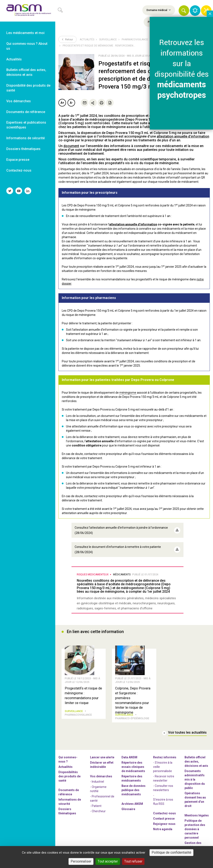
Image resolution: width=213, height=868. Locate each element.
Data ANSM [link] (129, 757)
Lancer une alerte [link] (102, 757)
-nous (164, 824)
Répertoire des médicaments (132, 778)
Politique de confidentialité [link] (171, 852)
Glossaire (128, 809)
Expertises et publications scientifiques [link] (26, 125)
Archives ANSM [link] (132, 804)
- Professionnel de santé (102, 798)
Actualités (87, 40)
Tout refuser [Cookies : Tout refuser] (133, 861)
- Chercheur (98, 811)
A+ (62, 103)
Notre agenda (163, 829)
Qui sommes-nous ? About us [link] (27, 46)
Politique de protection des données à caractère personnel (195, 829)
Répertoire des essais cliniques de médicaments (133, 767)
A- (71, 103)
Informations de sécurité (70, 801)
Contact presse (164, 818)
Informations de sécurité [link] (26, 138)
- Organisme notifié (98, 789)
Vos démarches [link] (19, 101)
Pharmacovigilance (135, 40)
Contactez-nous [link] (19, 170)
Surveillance (108, 40)
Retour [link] (67, 39)
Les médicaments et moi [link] (25, 33)
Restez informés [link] (165, 757)
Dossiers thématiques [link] (23, 149)
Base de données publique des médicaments (133, 790)
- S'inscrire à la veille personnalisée (163, 767)
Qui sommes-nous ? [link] (68, 759)
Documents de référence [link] (26, 112)
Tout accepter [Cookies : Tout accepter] (108, 861)
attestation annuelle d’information (133, 224)
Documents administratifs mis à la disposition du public (195, 779)
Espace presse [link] (18, 160)
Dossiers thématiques (67, 811)
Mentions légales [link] (197, 815)
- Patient (96, 806)
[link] (28, 11)
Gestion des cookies (193, 845)
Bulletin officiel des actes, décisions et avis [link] (26, 72)
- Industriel (97, 781)
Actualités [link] (14, 59)
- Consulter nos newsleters (163, 788)
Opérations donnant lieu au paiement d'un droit (195, 799)
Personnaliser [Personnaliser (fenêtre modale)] (81, 861)
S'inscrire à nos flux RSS (163, 801)
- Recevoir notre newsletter (164, 778)
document (71, 146)
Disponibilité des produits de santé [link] (28, 88)
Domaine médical (159, 10)
